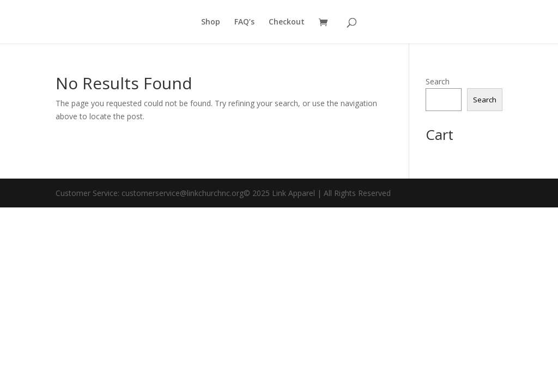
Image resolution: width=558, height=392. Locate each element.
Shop (211, 22)
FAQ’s (244, 22)
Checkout (287, 22)
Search (438, 81)
